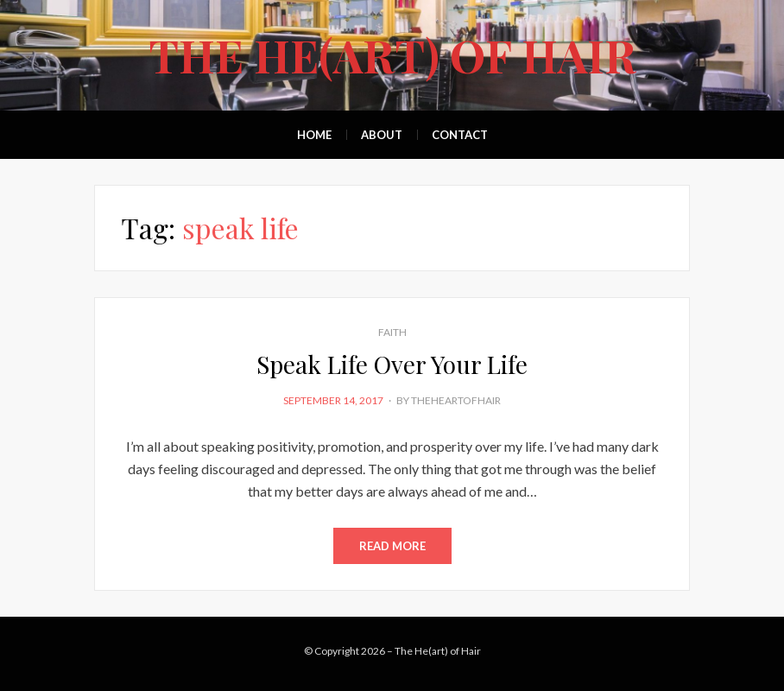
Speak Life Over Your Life (392, 364)
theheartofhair (456, 400)
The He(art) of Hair (392, 55)
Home (314, 135)
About (382, 135)
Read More (392, 546)
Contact (460, 135)
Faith (392, 332)
